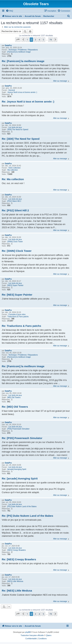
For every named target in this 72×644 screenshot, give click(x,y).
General (12, 90)
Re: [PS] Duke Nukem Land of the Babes (28, 516)
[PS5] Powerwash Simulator (18, 429)
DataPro (8, 45)
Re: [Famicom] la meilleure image (23, 61)
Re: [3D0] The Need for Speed (21, 139)
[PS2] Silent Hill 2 (14, 201)
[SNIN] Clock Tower (15, 242)
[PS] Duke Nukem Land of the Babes (22, 506)
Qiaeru (49, 635)
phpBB (28, 632)
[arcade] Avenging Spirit (17, 469)
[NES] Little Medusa (15, 581)
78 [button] (51, 40)
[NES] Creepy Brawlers (17, 550)
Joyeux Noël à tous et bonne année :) (22, 92)
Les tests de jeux (15, 127)
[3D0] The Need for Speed (18, 130)
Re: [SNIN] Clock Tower (17, 251)
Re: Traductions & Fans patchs (21, 326)
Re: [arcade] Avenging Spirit (20, 478)
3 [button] (35, 40)
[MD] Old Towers (14, 397)
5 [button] (43, 40)
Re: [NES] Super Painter (17, 295)
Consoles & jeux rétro (17, 314)
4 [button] (39, 40)
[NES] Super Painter (15, 285)
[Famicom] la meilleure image (19, 52)
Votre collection (14, 168)
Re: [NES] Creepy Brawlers (19, 559)
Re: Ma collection (13, 179)
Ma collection (13, 170)
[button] (18, 40)
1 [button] (27, 40)
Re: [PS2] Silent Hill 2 (15, 210)
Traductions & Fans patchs (18, 317)
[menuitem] (9, 11)
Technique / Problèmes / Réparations (23, 50)
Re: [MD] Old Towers (15, 407)
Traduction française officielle (32, 635)
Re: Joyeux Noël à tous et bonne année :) (28, 102)
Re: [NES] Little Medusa (17, 591)
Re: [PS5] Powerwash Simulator (22, 438)
